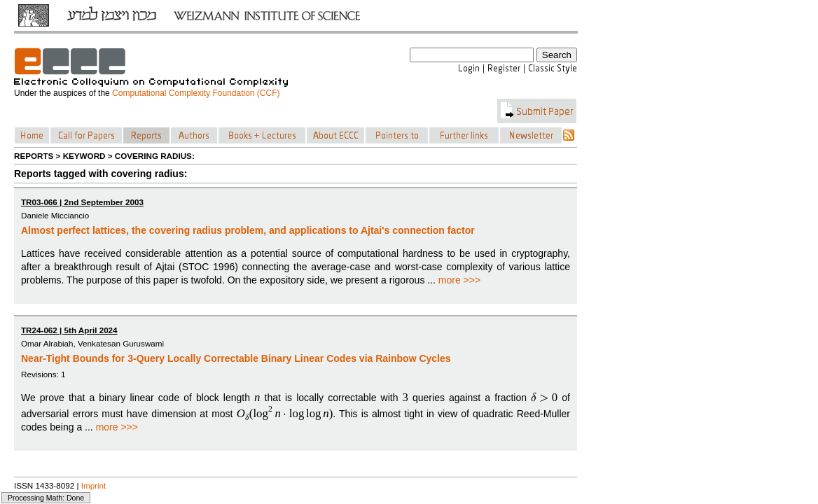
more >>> (459, 280)
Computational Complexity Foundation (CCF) (196, 93)
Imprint (94, 485)
